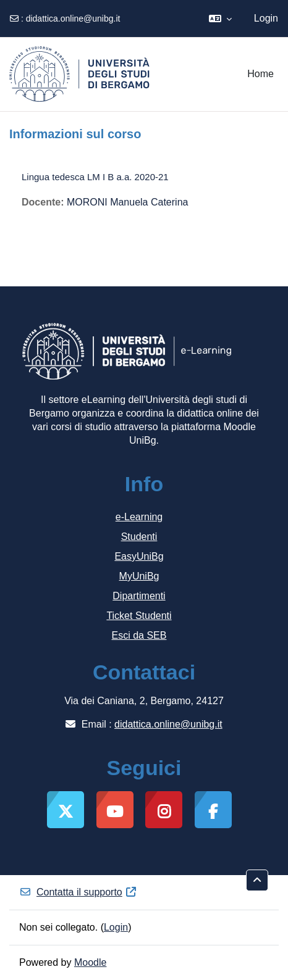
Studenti (139, 537)
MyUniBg (139, 576)
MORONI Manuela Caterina (128, 202)
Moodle (90, 962)
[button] (220, 19)
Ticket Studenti (139, 616)
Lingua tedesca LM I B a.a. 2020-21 (95, 177)
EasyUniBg (139, 556)
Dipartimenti (139, 596)
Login (266, 18)
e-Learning (139, 517)
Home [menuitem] (260, 74)
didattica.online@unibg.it (73, 19)
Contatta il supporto (78, 892)
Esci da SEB (139, 635)
